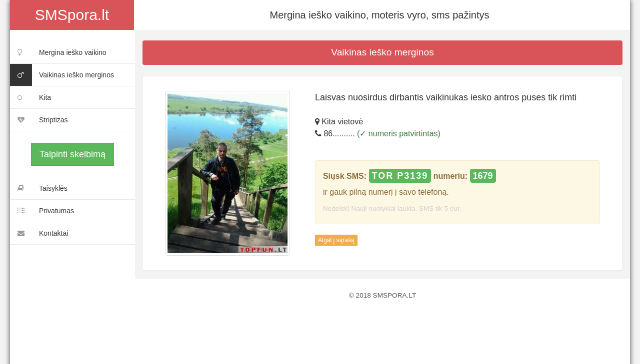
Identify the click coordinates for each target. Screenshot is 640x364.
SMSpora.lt (72, 15)
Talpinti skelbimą (72, 154)
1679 (483, 176)
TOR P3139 (400, 176)
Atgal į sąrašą (336, 240)
